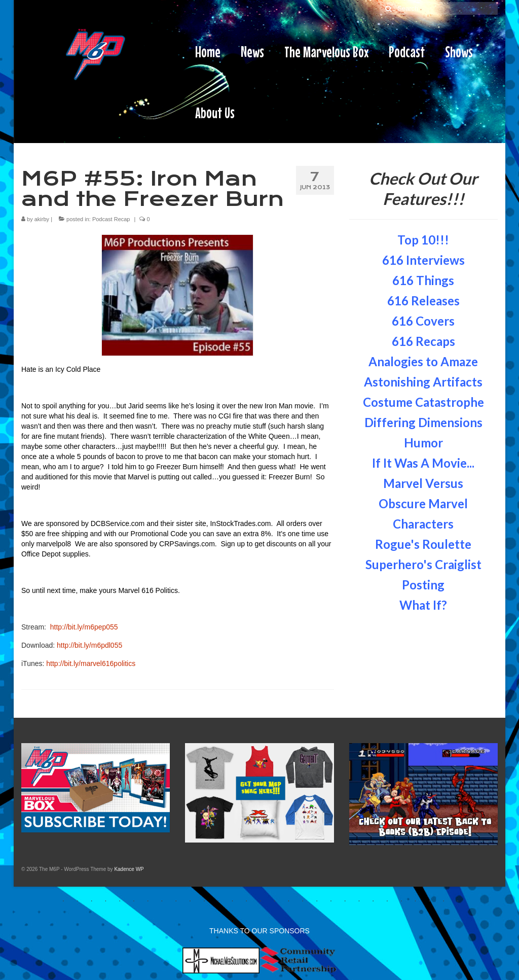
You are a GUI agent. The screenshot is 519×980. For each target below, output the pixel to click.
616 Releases (423, 301)
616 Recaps (423, 341)
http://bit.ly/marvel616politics (91, 663)
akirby (42, 219)
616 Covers (423, 321)
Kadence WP (129, 869)
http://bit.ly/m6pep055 (84, 627)
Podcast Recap (111, 219)
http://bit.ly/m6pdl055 (89, 645)
